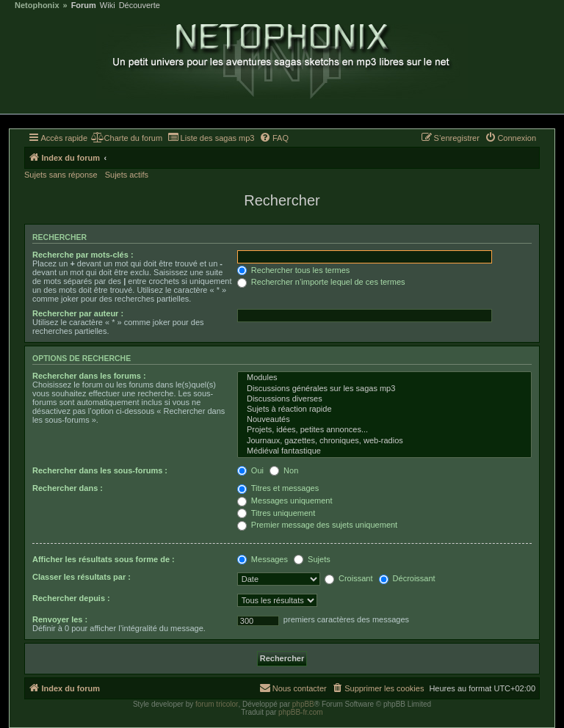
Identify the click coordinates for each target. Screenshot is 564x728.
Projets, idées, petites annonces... (384, 430)
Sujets (312, 559)
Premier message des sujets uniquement (317, 525)
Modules (384, 378)
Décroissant (407, 578)
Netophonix (37, 6)
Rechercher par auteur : (78, 313)
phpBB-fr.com (301, 712)
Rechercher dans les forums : (89, 376)
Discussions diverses (384, 399)
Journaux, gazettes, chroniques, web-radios (384, 441)
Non (284, 470)
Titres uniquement (276, 513)
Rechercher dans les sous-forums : (100, 470)
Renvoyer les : (60, 619)
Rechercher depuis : (71, 598)
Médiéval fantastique (384, 451)
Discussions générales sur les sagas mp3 (384, 389)
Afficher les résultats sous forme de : (104, 559)
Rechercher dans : (68, 488)
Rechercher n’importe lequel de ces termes (321, 282)
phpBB (303, 704)
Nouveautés (384, 420)
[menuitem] (127, 138)
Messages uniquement (285, 500)
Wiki (108, 6)
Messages (263, 559)
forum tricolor (217, 704)
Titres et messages (278, 488)
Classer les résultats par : (82, 577)
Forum (84, 6)
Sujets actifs (127, 175)
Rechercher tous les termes (294, 270)
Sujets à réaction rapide (384, 409)
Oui (250, 470)
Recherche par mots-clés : (83, 255)
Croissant (349, 578)
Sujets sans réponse (61, 175)
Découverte (140, 6)
